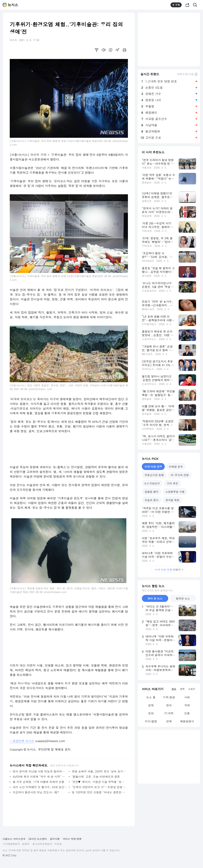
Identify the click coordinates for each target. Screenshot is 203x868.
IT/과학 (169, 713)
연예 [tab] (182, 689)
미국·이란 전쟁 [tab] (153, 467)
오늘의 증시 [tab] (152, 500)
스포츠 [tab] (192, 689)
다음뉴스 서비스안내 (14, 839)
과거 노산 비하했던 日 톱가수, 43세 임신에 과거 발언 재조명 (40, 787)
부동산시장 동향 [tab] (154, 475)
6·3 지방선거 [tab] (152, 483)
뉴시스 (13, 5)
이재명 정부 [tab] (176, 467)
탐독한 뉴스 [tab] (183, 598)
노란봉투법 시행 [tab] (175, 492)
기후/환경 (169, 697)
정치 (169, 705)
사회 (187, 697)
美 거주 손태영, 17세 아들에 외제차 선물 (38, 782)
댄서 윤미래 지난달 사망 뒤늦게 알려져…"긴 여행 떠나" (40, 771)
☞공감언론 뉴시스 (22, 741)
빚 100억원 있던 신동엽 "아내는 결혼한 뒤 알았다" (99, 792)
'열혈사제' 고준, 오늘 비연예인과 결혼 (96, 777)
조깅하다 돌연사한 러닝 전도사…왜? (36, 792)
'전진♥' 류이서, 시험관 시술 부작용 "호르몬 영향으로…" (99, 782)
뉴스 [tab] (174, 689)
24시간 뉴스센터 (38, 839)
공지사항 (55, 839)
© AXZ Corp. (10, 855)
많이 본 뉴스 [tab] (155, 598)
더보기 (169, 570)
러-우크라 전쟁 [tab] (180, 475)
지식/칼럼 (151, 721)
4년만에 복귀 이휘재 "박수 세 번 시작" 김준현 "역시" (40, 777)
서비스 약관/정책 (72, 839)
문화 (151, 713)
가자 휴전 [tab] (172, 483)
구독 (176, 5)
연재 (169, 721)
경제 (151, 705)
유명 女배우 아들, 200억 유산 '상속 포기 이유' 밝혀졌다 (99, 771)
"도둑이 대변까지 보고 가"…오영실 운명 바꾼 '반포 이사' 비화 (99, 787)
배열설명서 (187, 721)
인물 (187, 713)
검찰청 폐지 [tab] (152, 492)
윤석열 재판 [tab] (172, 500)
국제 (187, 705)
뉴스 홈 (151, 697)
